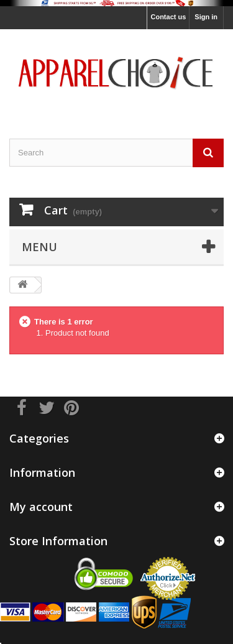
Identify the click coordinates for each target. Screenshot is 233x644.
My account (41, 507)
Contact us (168, 17)
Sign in (206, 17)
